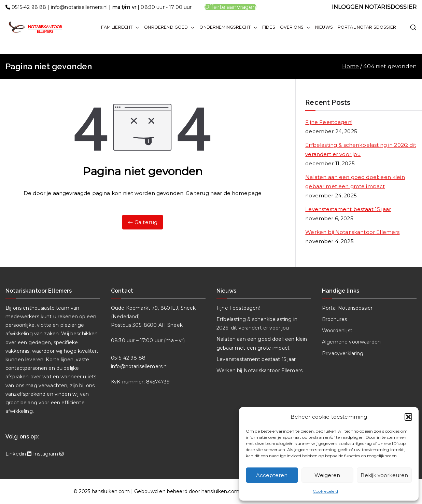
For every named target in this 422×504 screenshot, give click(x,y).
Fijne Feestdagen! (329, 122)
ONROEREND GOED (169, 27)
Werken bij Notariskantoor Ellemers (352, 232)
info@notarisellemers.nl (79, 7)
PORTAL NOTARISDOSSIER (367, 27)
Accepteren (272, 475)
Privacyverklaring (343, 353)
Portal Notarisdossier (347, 308)
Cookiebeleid (325, 491)
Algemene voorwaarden (351, 342)
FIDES (269, 27)
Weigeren (327, 475)
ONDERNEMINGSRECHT (228, 27)
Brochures (334, 319)
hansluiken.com (111, 491)
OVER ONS (295, 27)
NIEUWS (324, 27)
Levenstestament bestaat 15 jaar (348, 209)
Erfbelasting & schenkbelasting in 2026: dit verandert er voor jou (361, 150)
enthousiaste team (46, 308)
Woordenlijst (337, 331)
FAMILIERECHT (120, 27)
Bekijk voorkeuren (384, 475)
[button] (408, 417)
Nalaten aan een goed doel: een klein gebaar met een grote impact (355, 182)
